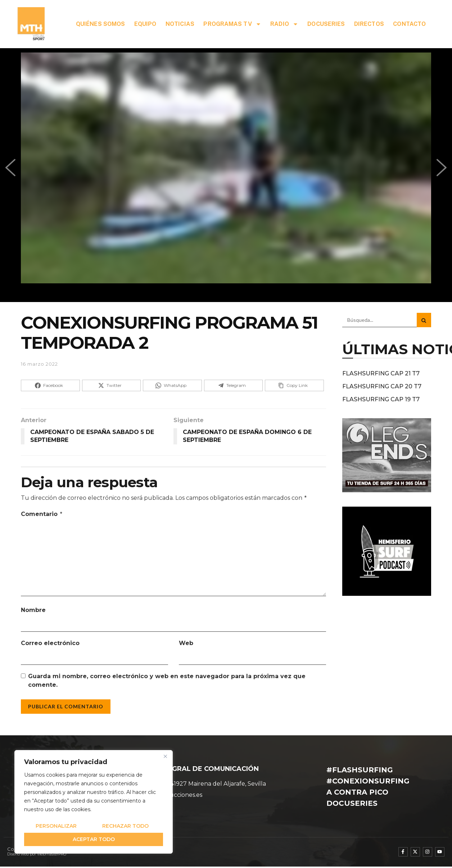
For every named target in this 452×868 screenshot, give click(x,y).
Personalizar (56, 826)
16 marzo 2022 (39, 364)
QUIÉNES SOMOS (100, 24)
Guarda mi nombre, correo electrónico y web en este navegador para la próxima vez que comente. (167, 680)
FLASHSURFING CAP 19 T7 (381, 399)
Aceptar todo (94, 839)
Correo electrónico (50, 643)
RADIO (284, 24)
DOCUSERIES (326, 24)
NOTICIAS (180, 24)
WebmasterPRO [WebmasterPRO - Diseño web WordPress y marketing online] (52, 854)
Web (186, 643)
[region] (94, 802)
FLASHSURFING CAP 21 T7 (381, 373)
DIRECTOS (369, 24)
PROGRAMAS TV (232, 24)
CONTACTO (409, 24)
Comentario (42, 514)
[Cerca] (165, 756)
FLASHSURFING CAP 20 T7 (382, 386)
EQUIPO (145, 24)
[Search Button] (424, 320)
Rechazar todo (125, 826)
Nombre (33, 610)
